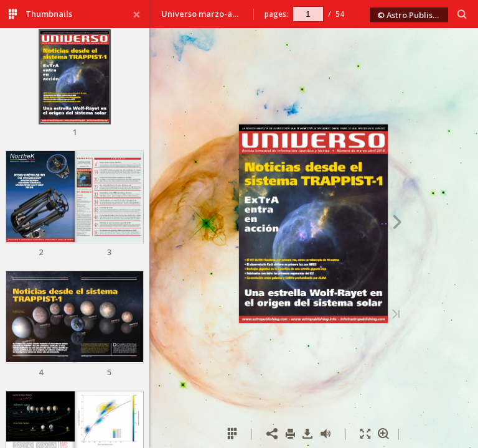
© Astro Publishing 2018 (413, 15)
